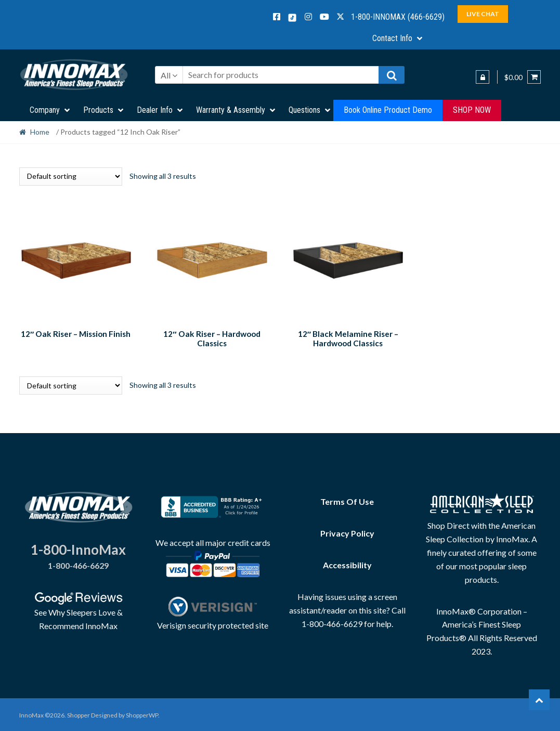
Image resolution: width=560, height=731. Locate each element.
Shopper (79, 714)
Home (40, 132)
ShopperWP (142, 714)
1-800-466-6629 (78, 564)
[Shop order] (71, 177)
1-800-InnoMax (78, 548)
